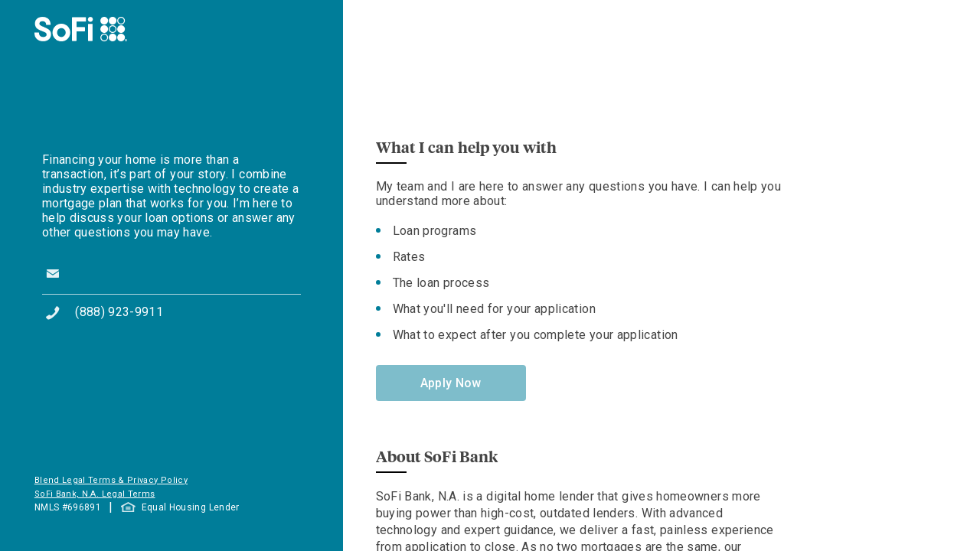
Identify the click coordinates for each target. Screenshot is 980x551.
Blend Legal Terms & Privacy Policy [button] (111, 480)
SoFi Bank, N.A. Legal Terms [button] (95, 494)
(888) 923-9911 (119, 312)
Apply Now (451, 383)
